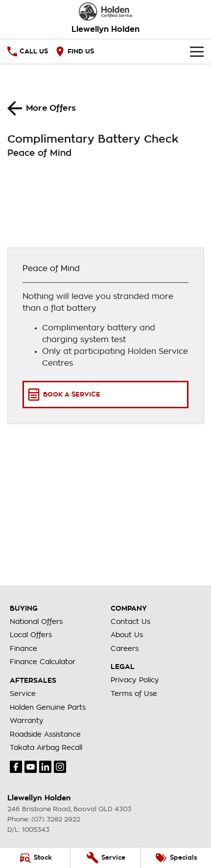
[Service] (105, 858)
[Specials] (176, 858)
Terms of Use (134, 694)
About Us (127, 635)
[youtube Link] (31, 767)
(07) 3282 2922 (56, 819)
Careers (125, 648)
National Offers (36, 621)
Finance (23, 648)
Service (23, 694)
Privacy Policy (135, 680)
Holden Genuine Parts (48, 707)
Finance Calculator (43, 662)
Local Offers (31, 635)
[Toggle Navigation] (197, 51)
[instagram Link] (60, 767)
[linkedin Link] (45, 767)
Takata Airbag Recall (46, 747)
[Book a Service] (105, 395)
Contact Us (130, 621)
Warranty (27, 720)
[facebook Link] (16, 767)
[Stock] (35, 858)
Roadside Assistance (45, 734)
